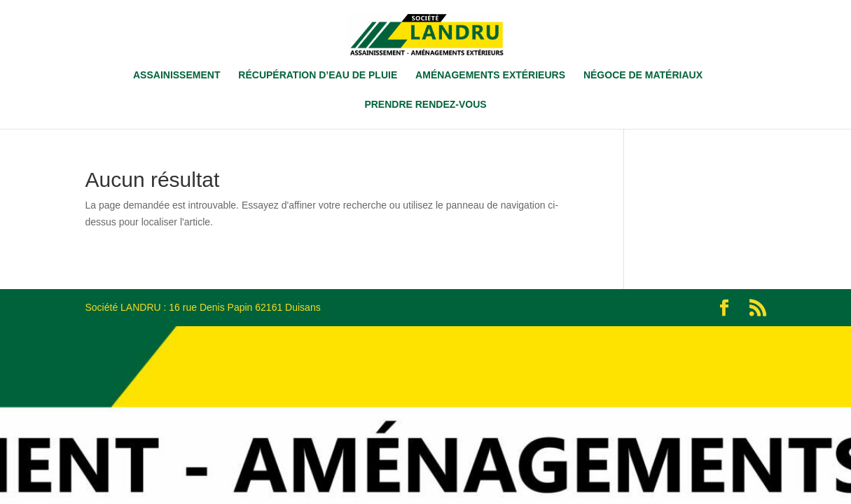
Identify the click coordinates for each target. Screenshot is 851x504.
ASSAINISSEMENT (177, 75)
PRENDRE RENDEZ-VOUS (425, 105)
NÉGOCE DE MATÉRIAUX (643, 75)
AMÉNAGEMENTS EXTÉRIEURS (490, 75)
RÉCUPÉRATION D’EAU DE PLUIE (318, 75)
